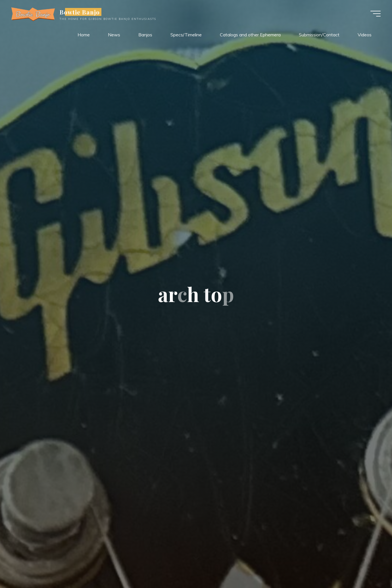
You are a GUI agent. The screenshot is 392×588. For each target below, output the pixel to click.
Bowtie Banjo (80, 12)
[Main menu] (376, 14)
